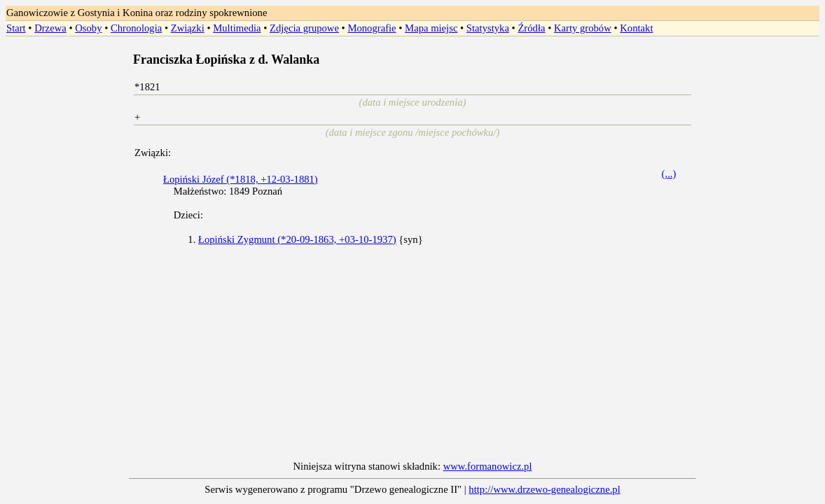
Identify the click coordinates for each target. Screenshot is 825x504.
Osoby (88, 28)
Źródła (531, 28)
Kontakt (636, 28)
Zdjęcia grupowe (304, 28)
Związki (188, 28)
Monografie (372, 28)
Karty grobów (583, 28)
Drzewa (50, 28)
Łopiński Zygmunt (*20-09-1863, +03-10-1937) (297, 239)
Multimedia (237, 28)
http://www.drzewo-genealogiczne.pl (544, 489)
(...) (669, 174)
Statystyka (488, 28)
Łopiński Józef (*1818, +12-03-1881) (241, 179)
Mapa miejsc (431, 28)
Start (16, 28)
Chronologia (136, 28)
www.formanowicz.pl (488, 466)
